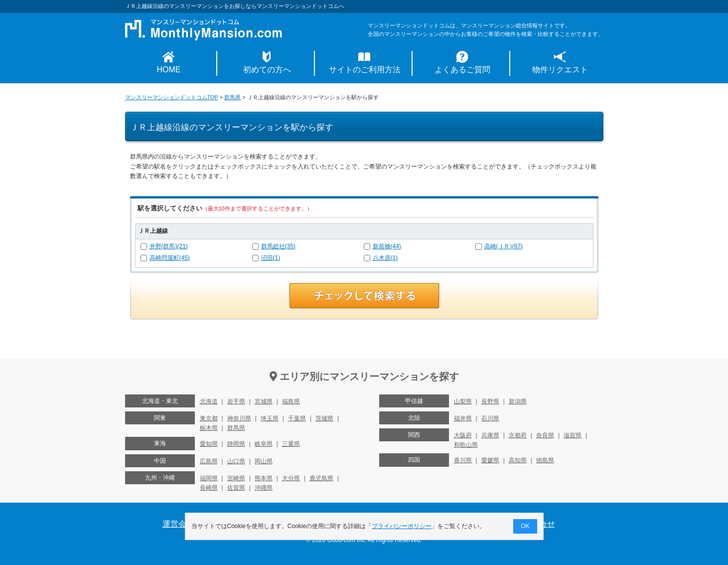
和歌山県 (466, 445)
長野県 (490, 401)
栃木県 (209, 428)
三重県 (291, 444)
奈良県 (545, 435)
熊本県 (264, 478)
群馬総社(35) (278, 246)
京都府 (518, 435)
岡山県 (264, 461)
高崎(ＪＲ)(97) (504, 246)
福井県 (463, 418)
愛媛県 (490, 460)
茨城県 (324, 418)
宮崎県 (236, 478)
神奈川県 (239, 418)
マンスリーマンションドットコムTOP (172, 97)
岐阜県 (264, 444)
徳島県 (545, 460)
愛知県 (209, 444)
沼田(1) (271, 258)
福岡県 (209, 478)
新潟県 (518, 401)
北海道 (209, 401)
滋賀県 (573, 435)
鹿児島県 (321, 478)
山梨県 (463, 401)
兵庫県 (490, 435)
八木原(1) (385, 258)
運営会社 (178, 524)
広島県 (209, 461)
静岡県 (236, 444)
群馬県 (232, 97)
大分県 (291, 478)
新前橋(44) (387, 246)
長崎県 (209, 488)
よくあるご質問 (462, 70)
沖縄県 (264, 488)
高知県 (518, 460)
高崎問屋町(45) (170, 258)
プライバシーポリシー (402, 526)
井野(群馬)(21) (169, 246)
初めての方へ (267, 70)
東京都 (209, 418)
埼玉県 (270, 418)
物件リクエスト (560, 70)
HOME (169, 70)
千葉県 (297, 418)
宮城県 (264, 401)
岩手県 (236, 401)
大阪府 (463, 435)
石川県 (490, 418)
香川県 (463, 460)
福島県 (291, 401)
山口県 (236, 461)
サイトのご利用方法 (365, 70)
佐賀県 (236, 488)
